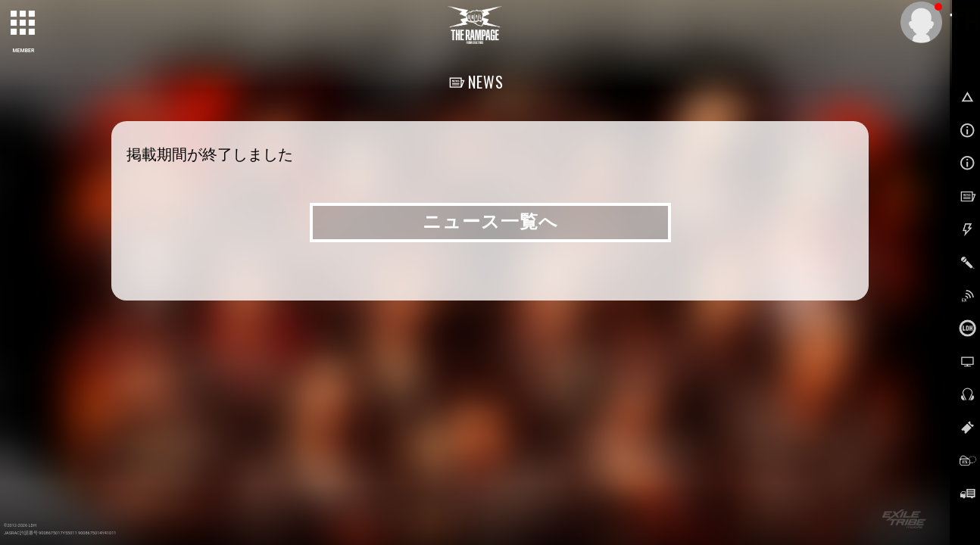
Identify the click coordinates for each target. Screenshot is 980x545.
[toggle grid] (23, 23)
